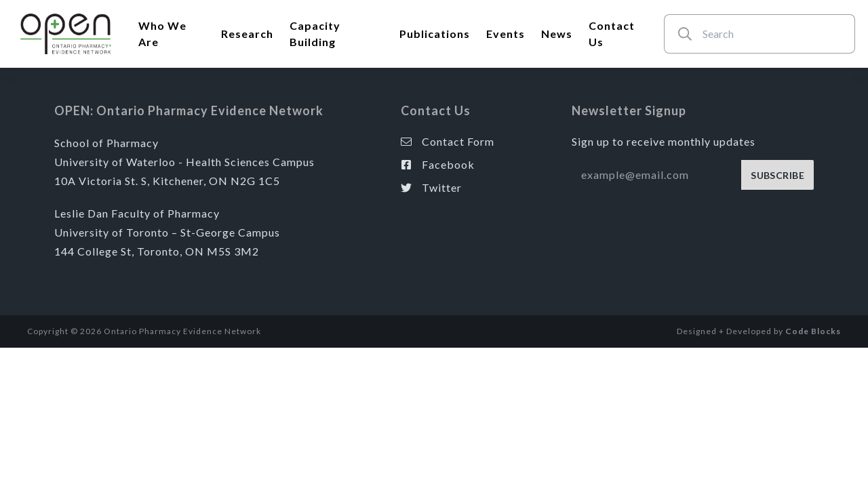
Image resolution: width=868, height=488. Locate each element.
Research (247, 34)
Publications (435, 34)
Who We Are (162, 34)
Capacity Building (315, 34)
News (557, 34)
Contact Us (612, 34)
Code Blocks (813, 331)
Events (506, 34)
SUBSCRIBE (777, 175)
